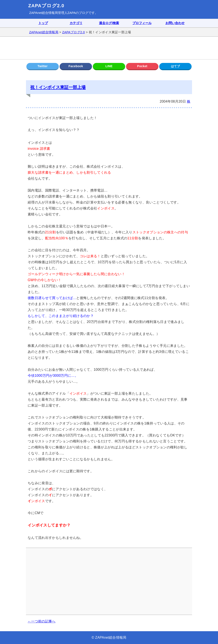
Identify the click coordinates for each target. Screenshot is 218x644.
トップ (43, 23)
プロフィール (142, 23)
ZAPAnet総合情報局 (44, 13)
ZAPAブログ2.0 (46, 6)
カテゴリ (76, 23)
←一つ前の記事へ (42, 621)
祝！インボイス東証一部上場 (58, 87)
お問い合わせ (175, 23)
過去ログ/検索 (109, 23)
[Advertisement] (109, 48)
